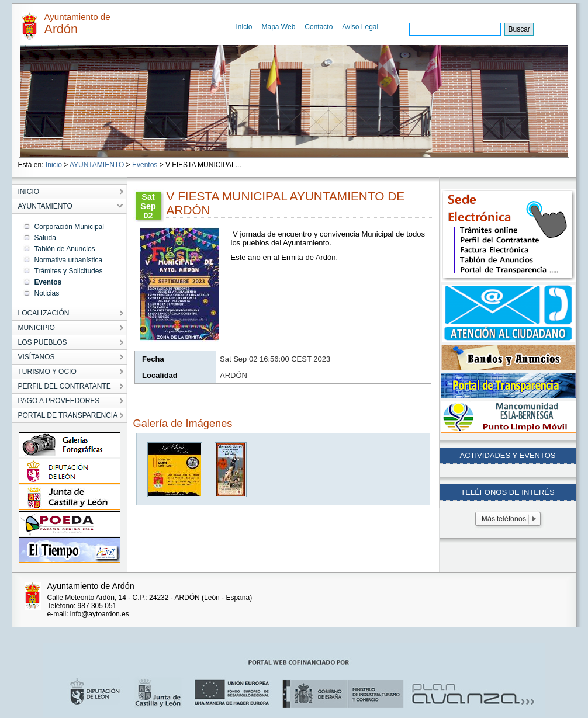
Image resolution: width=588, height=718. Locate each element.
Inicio (244, 27)
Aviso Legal (360, 27)
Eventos (145, 165)
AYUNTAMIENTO (97, 165)
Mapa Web (279, 27)
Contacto (319, 27)
